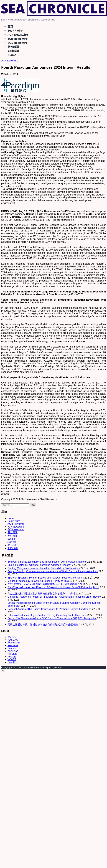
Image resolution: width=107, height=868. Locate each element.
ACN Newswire (18, 34)
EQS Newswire (18, 43)
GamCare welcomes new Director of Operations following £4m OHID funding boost (53, 587)
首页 (10, 26)
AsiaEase (13, 651)
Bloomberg (14, 643)
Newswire (13, 645)
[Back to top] (3, 671)
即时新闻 (13, 51)
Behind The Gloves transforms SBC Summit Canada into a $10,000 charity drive (52, 618)
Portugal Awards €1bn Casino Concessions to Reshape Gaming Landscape (49, 609)
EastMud (12, 648)
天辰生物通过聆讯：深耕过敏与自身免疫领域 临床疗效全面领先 (43, 625)
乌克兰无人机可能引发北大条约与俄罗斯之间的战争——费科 (41, 594)
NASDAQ (13, 640)
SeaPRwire (15, 30)
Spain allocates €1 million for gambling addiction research (39, 565)
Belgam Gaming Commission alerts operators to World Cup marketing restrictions (53, 571)
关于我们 (13, 545)
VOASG (12, 659)
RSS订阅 (13, 548)
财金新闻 (13, 47)
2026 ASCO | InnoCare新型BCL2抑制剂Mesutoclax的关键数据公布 (45, 584)
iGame (12, 55)
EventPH (12, 662)
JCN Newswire (18, 38)
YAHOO (12, 637)
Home (11, 518)
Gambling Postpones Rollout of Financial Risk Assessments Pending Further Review (54, 597)
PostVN (12, 657)
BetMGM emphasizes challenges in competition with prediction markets (47, 562)
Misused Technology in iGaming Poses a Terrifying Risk (38, 581)
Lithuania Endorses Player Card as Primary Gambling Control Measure (47, 615)
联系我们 (13, 542)
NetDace (12, 654)
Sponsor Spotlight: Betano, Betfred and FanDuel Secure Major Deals (46, 578)
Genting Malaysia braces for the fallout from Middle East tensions (44, 568)
